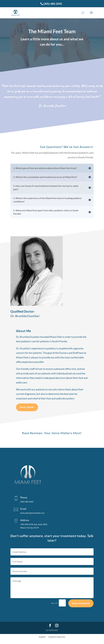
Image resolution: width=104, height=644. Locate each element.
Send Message (81, 608)
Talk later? (27, 415)
